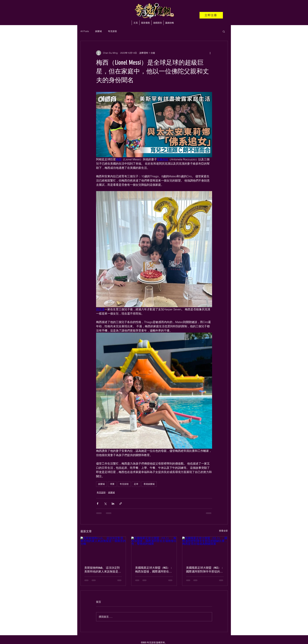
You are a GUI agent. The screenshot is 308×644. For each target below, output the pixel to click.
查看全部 (223, 531)
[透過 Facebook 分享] (98, 504)
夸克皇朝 (112, 31)
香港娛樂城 (149, 484)
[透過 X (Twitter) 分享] (105, 504)
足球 (136, 484)
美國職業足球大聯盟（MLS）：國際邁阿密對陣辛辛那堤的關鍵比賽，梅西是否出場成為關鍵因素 (205, 570)
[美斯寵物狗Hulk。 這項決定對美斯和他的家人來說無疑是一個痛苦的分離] (103, 549)
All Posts (85, 31)
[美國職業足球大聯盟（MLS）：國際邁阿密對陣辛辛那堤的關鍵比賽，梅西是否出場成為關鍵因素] (205, 549)
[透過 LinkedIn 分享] (113, 504)
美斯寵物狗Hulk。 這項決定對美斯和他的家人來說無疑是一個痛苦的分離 (103, 570)
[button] (157, 23)
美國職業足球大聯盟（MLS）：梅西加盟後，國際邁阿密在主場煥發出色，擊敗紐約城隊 (154, 570)
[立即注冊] (211, 15)
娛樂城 (98, 31)
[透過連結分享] (121, 504)
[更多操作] (210, 53)
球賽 (112, 484)
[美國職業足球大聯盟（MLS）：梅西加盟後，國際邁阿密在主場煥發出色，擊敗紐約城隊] (154, 549)
